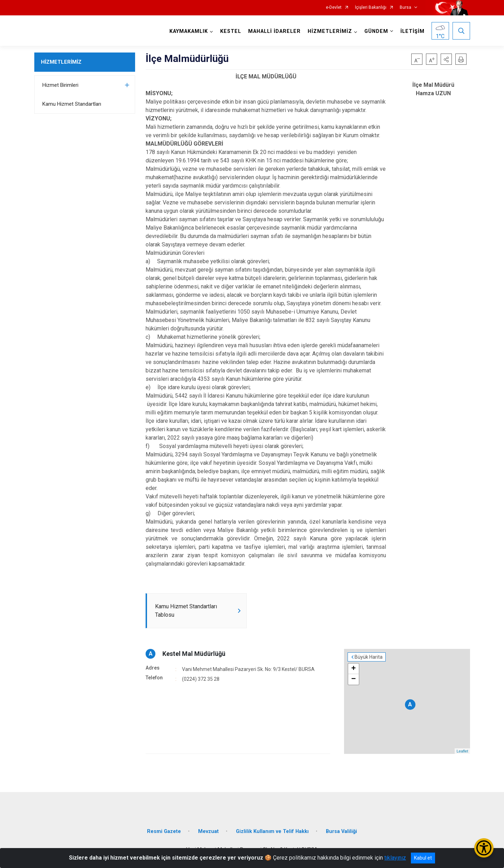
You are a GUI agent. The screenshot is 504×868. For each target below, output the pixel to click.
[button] (446, 59)
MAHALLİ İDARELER (274, 31)
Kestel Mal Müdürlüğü (194, 654)
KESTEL (231, 31)
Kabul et (423, 858)
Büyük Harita (369, 657)
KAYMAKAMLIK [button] (189, 31)
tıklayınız (395, 858)
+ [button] (353, 669)
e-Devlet (334, 8)
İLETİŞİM (412, 31)
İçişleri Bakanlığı (371, 8)
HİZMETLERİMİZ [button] (330, 31)
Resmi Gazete (164, 831)
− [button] (353, 679)
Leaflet (462, 751)
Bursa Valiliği (341, 831)
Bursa (405, 8)
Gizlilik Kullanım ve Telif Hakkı (272, 831)
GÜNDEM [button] (376, 31)
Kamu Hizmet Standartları (72, 104)
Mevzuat (208, 831)
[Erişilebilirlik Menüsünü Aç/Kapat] (484, 848)
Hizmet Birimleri (60, 85)
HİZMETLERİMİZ (61, 62)
